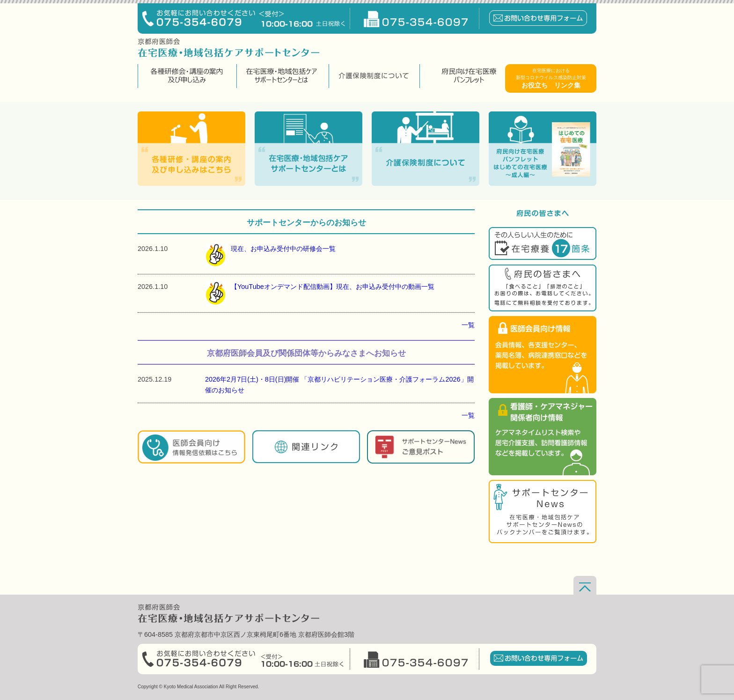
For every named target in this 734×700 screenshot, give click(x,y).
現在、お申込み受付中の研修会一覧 (270, 255)
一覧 (468, 325)
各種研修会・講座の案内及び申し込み (186, 76)
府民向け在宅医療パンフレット (469, 76)
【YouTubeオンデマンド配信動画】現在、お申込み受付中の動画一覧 (320, 293)
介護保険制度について (373, 76)
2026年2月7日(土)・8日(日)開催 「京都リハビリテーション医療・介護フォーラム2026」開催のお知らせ (339, 385)
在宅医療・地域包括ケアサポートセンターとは (282, 76)
